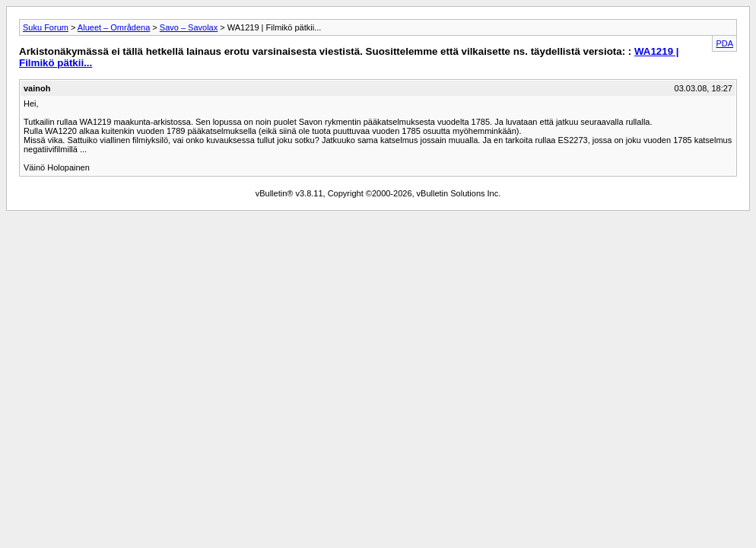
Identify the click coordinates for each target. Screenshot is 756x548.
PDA (724, 43)
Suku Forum (46, 27)
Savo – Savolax (189, 27)
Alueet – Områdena (114, 27)
